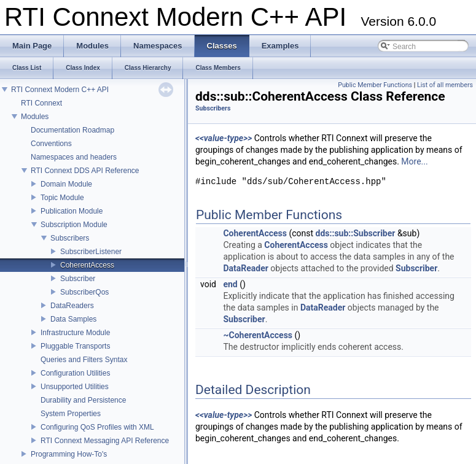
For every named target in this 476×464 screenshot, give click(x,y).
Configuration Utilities (75, 373)
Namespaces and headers (74, 157)
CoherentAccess (87, 265)
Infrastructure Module (75, 333)
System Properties (71, 414)
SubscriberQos (84, 292)
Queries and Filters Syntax (84, 360)
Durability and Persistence (83, 400)
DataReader (245, 268)
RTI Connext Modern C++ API (60, 90)
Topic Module (62, 198)
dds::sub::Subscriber (356, 233)
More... (414, 161)
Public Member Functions (375, 85)
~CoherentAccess (258, 335)
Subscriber (78, 279)
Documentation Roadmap (72, 130)
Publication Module (72, 211)
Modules (35, 117)
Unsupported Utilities (75, 387)
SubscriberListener (91, 252)
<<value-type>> (224, 138)
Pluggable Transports (75, 346)
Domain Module (66, 184)
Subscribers (70, 238)
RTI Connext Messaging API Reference (105, 441)
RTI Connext (41, 103)
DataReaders (72, 306)
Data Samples (73, 319)
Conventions (51, 144)
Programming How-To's (69, 454)
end (230, 284)
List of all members (445, 85)
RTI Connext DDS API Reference (85, 171)
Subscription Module (74, 225)
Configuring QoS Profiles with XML (97, 427)
